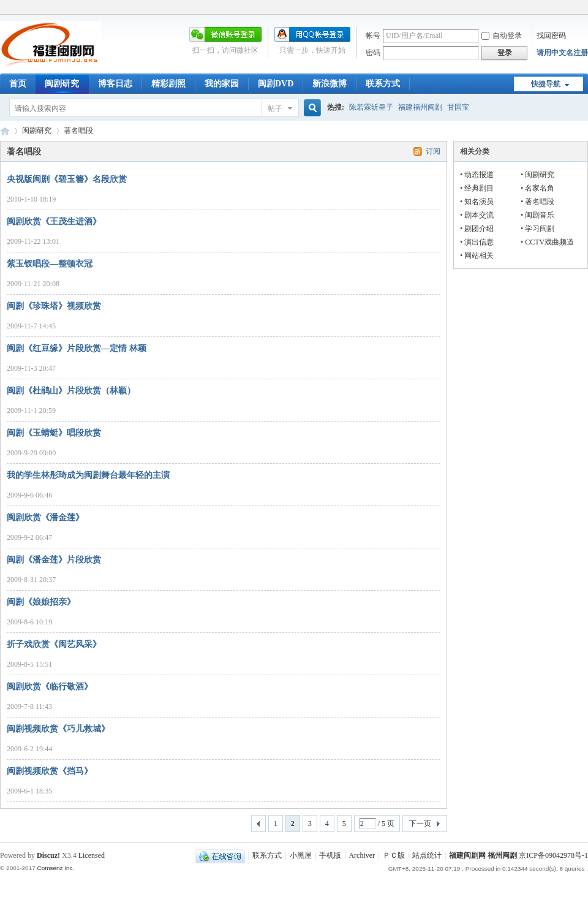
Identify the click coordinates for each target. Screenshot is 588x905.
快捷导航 (546, 84)
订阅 (433, 151)
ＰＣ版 (394, 855)
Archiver (362, 855)
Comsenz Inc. (55, 868)
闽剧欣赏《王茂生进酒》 (54, 222)
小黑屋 (301, 855)
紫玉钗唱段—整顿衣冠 (50, 264)
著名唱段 (540, 202)
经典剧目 (479, 188)
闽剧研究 (62, 84)
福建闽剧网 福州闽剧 (483, 855)
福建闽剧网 (5, 131)
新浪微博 (330, 84)
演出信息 (479, 242)
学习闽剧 (540, 229)
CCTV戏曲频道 (549, 242)
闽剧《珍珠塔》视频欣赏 (54, 306)
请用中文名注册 (562, 53)
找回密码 (551, 36)
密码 (373, 53)
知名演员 (479, 202)
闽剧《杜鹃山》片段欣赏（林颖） (71, 391)
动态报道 (479, 175)
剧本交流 (479, 215)
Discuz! (48, 855)
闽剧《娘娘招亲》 (41, 602)
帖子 (275, 108)
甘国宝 (458, 107)
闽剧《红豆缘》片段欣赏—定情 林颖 (77, 348)
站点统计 (427, 855)
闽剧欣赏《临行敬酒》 (50, 687)
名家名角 (540, 188)
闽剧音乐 (540, 215)
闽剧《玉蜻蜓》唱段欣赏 (54, 433)
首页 (18, 84)
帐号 (373, 36)
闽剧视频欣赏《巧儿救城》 (58, 729)
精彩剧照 (168, 84)
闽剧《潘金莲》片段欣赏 (54, 560)
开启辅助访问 (585, 9)
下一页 (420, 824)
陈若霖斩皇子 (371, 107)
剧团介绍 (479, 229)
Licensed (92, 855)
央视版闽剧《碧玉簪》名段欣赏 (67, 179)
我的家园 (222, 84)
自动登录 (502, 36)
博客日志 (115, 84)
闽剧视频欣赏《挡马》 (50, 771)
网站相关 (479, 256)
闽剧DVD (276, 84)
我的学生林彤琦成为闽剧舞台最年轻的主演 (88, 475)
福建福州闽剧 (420, 107)
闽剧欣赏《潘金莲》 (45, 517)
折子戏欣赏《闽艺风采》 (54, 644)
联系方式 (383, 84)
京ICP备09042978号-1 (553, 855)
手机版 (330, 855)
